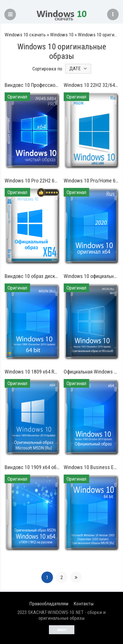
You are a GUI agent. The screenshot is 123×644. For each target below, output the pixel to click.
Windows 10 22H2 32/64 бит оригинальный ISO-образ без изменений (91, 85)
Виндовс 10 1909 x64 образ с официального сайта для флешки (32, 467)
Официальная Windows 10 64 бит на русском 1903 (91, 372)
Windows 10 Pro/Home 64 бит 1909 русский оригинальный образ (91, 181)
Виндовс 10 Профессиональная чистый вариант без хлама (32, 85)
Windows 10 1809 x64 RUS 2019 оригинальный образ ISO (32, 372)
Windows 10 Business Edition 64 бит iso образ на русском (91, 467)
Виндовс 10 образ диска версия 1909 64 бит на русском (32, 276)
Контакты (84, 604)
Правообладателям (49, 604)
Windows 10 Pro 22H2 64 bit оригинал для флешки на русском (32, 181)
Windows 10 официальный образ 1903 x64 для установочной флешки (91, 276)
